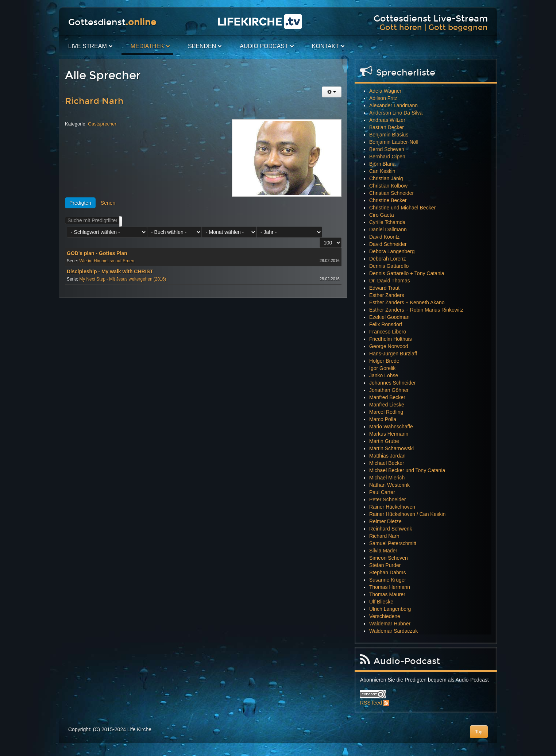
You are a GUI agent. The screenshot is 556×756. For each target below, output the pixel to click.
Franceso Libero (388, 332)
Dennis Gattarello (389, 266)
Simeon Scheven (389, 558)
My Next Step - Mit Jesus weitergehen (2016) (123, 279)
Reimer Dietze (385, 521)
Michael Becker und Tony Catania (407, 470)
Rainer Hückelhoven (392, 507)
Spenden (202, 46)
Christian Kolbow (388, 186)
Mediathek (147, 46)
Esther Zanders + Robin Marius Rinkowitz (416, 310)
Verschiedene (385, 616)
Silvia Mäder (383, 551)
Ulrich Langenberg (390, 609)
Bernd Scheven (387, 149)
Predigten (80, 203)
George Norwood (389, 346)
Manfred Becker (387, 397)
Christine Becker (388, 200)
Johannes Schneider (393, 383)
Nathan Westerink (389, 485)
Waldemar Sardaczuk (393, 631)
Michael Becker (387, 463)
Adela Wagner (385, 91)
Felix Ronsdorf (386, 324)
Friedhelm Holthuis (391, 339)
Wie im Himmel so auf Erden (107, 261)
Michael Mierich (387, 478)
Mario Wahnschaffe (391, 427)
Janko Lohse (384, 375)
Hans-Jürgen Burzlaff (393, 354)
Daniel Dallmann (388, 229)
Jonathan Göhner (389, 390)
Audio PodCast (264, 46)
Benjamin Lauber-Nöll (394, 142)
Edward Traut (384, 288)
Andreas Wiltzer (387, 120)
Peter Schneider (387, 499)
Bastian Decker (387, 127)
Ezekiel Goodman (389, 317)
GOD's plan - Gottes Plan (97, 253)
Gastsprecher (102, 124)
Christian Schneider (391, 193)
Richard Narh (94, 101)
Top (479, 732)
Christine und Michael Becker (402, 208)
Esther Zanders (387, 295)
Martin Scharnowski (391, 448)
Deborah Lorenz (387, 259)
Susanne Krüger (388, 580)
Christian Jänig (386, 178)
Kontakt (325, 46)
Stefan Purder (385, 565)
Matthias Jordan (387, 456)
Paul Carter (382, 492)
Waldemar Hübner (390, 624)
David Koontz (384, 237)
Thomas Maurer (387, 594)
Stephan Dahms (387, 572)
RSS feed (371, 703)
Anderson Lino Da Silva (396, 113)
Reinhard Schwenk (391, 529)
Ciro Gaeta (382, 215)
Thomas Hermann (390, 587)
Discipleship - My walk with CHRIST (110, 271)
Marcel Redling (386, 412)
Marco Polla (383, 419)
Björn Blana (382, 164)
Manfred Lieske (387, 405)
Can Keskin (382, 171)
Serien (108, 203)
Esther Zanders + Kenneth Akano (407, 302)
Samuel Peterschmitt (393, 543)
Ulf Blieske (381, 602)
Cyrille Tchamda (387, 222)
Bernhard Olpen (387, 157)
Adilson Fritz (383, 98)
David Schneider (388, 244)
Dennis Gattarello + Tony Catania (407, 273)
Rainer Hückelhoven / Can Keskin (407, 514)
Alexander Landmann (393, 105)
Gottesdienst (112, 22)
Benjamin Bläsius (389, 135)
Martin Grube (384, 441)
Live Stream (88, 46)
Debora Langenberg (392, 251)
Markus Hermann (389, 434)
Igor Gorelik (382, 368)
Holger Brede (384, 361)
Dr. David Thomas (390, 281)
